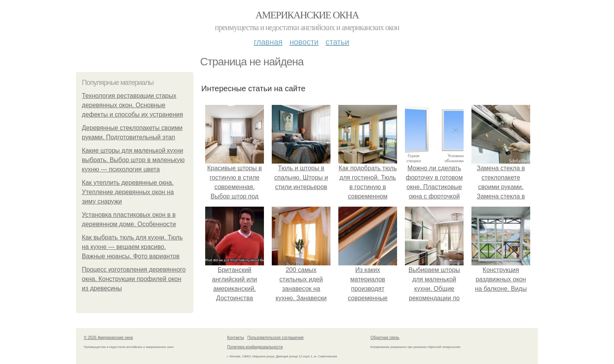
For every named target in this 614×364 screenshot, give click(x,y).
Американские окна (307, 15)
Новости (304, 42)
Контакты (236, 338)
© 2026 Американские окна (108, 338)
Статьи (337, 42)
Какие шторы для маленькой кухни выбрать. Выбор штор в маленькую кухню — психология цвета (133, 160)
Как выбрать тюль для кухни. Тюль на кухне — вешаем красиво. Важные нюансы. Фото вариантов (132, 247)
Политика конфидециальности (255, 347)
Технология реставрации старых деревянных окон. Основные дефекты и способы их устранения (132, 105)
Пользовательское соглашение (276, 338)
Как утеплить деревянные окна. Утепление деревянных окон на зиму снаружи (128, 192)
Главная (268, 42)
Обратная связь (385, 338)
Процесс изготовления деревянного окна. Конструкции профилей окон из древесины (134, 279)
